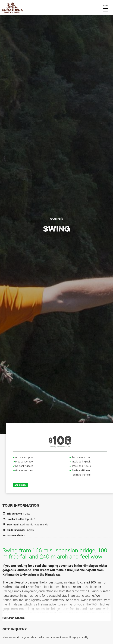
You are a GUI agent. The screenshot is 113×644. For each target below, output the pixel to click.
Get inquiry (21, 485)
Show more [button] (14, 618)
